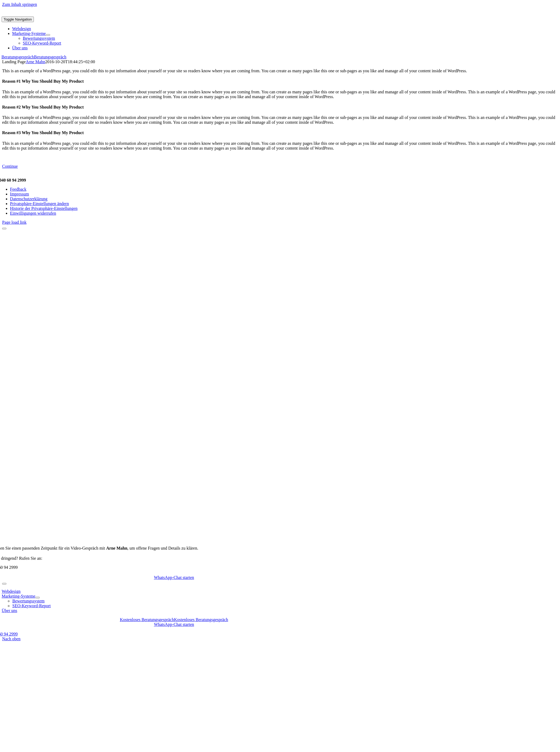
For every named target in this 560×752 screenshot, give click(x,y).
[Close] (4, 229)
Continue (10, 166)
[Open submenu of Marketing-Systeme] (48, 35)
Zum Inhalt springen (20, 4)
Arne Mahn (35, 62)
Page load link (14, 222)
